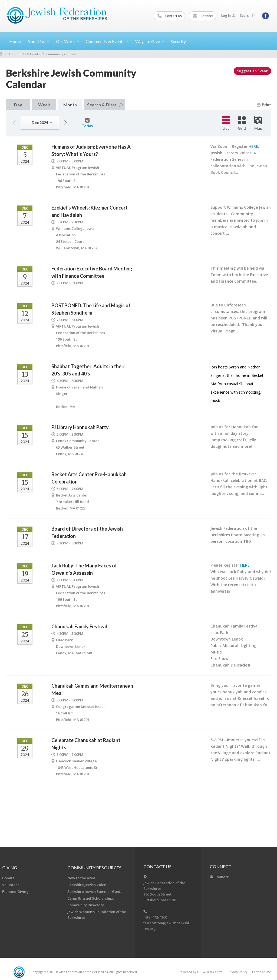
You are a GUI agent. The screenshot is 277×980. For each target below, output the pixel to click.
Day (18, 105)
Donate (8, 878)
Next (66, 123)
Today (87, 123)
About (38, 41)
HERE (253, 146)
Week (44, 105)
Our (68, 41)
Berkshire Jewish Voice (87, 885)
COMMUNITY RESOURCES (94, 868)
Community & (107, 41)
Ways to (150, 41)
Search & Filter (105, 105)
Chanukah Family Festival (79, 626)
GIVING (10, 868)
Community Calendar (62, 54)
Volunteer (11, 885)
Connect (203, 16)
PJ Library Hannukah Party (80, 427)
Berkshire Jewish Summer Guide (95, 891)
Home (15, 41)
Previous (14, 123)
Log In (228, 16)
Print (264, 105)
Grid (242, 123)
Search (248, 16)
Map (258, 123)
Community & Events (24, 54)
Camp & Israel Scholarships (91, 898)
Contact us (170, 16)
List (226, 123)
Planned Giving (15, 891)
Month (70, 105)
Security (178, 41)
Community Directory (86, 905)
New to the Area (81, 878)
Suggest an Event (252, 71)
